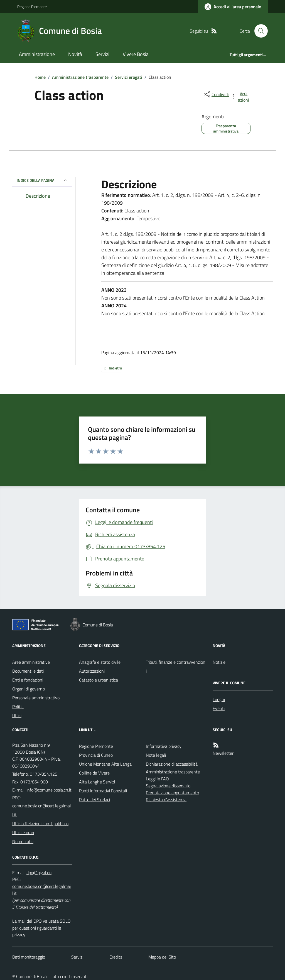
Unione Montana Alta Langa (105, 764)
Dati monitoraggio (29, 957)
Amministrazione (37, 54)
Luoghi (219, 699)
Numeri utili (23, 841)
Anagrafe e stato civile (100, 662)
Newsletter (223, 753)
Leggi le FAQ (157, 779)
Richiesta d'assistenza (166, 800)
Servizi (102, 54)
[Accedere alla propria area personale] (233, 7)
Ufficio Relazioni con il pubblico (40, 824)
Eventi (219, 708)
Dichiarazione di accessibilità (172, 764)
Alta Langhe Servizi (97, 782)
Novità (75, 54)
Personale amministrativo (36, 698)
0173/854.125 (44, 774)
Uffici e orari (23, 832)
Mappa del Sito (162, 957)
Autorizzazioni (92, 671)
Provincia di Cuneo (96, 755)
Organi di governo (29, 689)
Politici (18, 707)
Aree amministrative (31, 662)
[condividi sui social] (216, 94)
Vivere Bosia (136, 54)
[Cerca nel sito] (259, 31)
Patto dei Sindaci (94, 800)
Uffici (17, 716)
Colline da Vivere (94, 773)
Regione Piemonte (32, 7)
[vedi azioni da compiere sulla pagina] (240, 97)
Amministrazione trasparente (80, 77)
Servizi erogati (129, 77)
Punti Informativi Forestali (103, 791)
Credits (116, 957)
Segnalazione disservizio (168, 786)
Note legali (156, 755)
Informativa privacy (164, 746)
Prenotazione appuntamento (172, 793)
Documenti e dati (28, 671)
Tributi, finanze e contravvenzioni (176, 667)
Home (40, 77)
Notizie (219, 662)
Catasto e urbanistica (99, 680)
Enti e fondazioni (28, 680)
